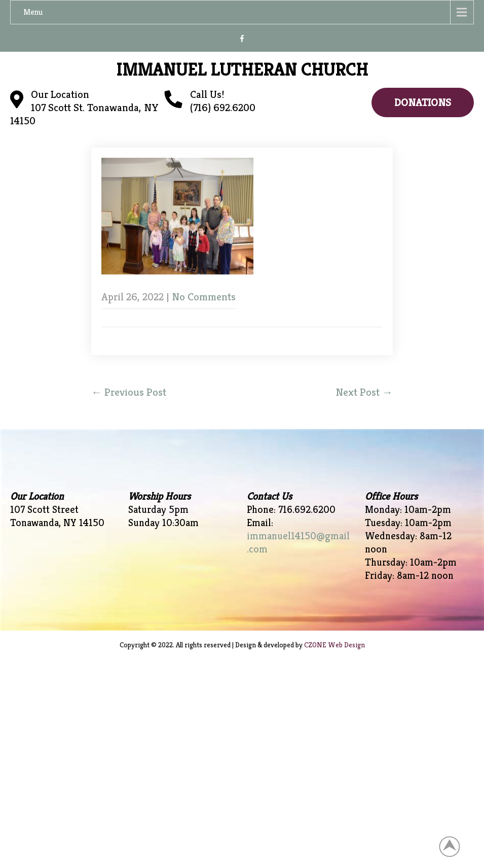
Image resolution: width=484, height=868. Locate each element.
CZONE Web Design (334, 645)
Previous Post (129, 392)
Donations (423, 102)
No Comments (204, 297)
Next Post (364, 392)
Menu (33, 12)
